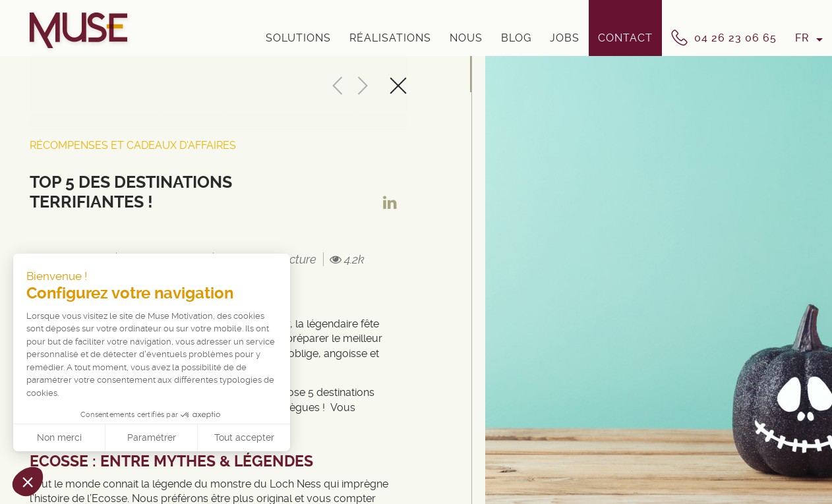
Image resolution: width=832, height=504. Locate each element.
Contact (625, 38)
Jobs (565, 38)
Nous (466, 38)
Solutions (298, 38)
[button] (28, 482)
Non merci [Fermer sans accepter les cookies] (59, 437)
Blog (516, 38)
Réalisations (390, 38)
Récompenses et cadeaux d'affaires (133, 145)
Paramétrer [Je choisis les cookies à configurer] (152, 437)
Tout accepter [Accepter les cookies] (244, 437)
